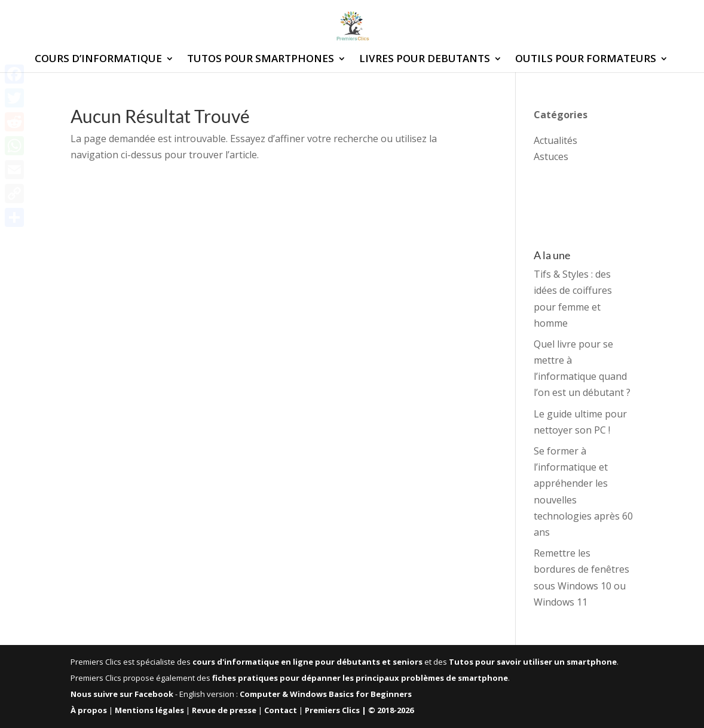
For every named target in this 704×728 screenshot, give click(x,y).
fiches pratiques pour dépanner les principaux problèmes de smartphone (360, 678)
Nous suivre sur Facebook (122, 694)
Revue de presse (224, 710)
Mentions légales (149, 710)
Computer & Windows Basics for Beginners (326, 694)
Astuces (551, 156)
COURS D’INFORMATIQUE (98, 60)
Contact (281, 710)
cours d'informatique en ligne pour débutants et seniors (307, 662)
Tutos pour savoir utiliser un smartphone (533, 662)
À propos (89, 710)
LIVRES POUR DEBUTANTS (425, 60)
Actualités (555, 140)
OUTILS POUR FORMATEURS (586, 60)
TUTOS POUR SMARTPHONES (261, 60)
